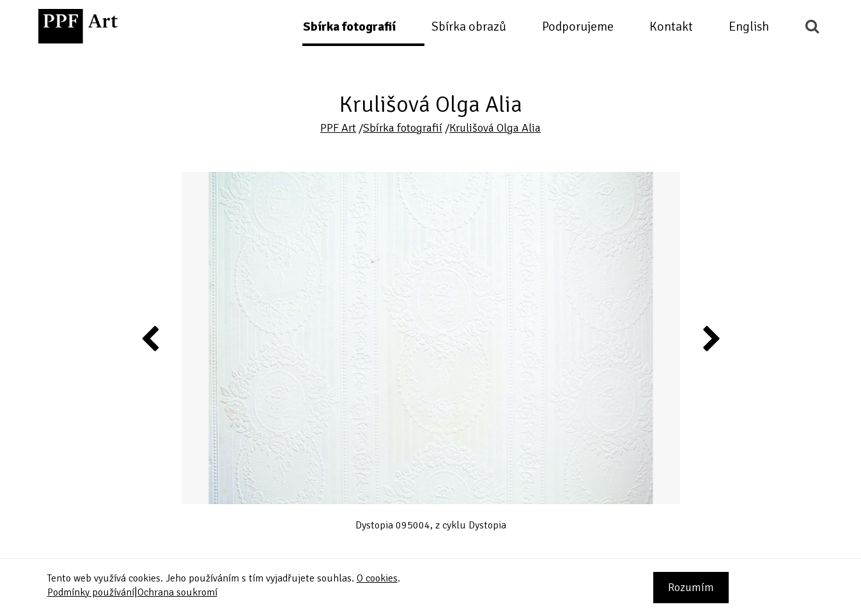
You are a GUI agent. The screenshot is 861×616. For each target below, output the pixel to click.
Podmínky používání (91, 592)
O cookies (377, 578)
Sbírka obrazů (469, 27)
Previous (151, 338)
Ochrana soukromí (177, 592)
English (749, 27)
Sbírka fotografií (349, 27)
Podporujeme (578, 27)
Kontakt (671, 27)
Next (710, 338)
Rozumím (691, 587)
